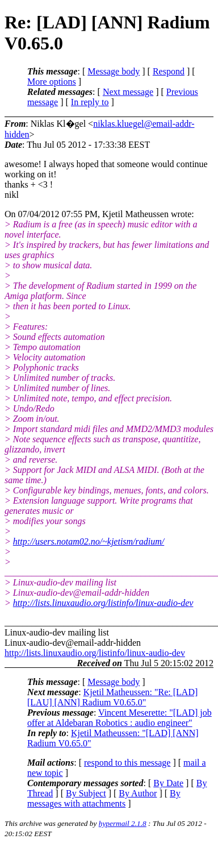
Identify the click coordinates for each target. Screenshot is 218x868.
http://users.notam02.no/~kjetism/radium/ (89, 541)
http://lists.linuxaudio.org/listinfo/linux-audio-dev (103, 603)
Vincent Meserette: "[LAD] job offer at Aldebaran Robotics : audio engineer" (120, 718)
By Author (138, 793)
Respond (169, 71)
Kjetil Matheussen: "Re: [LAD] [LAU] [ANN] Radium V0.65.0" (112, 697)
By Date (168, 783)
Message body (114, 71)
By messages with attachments (104, 798)
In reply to (90, 102)
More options (52, 82)
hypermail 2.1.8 (123, 823)
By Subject (86, 793)
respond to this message (127, 763)
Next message (128, 92)
